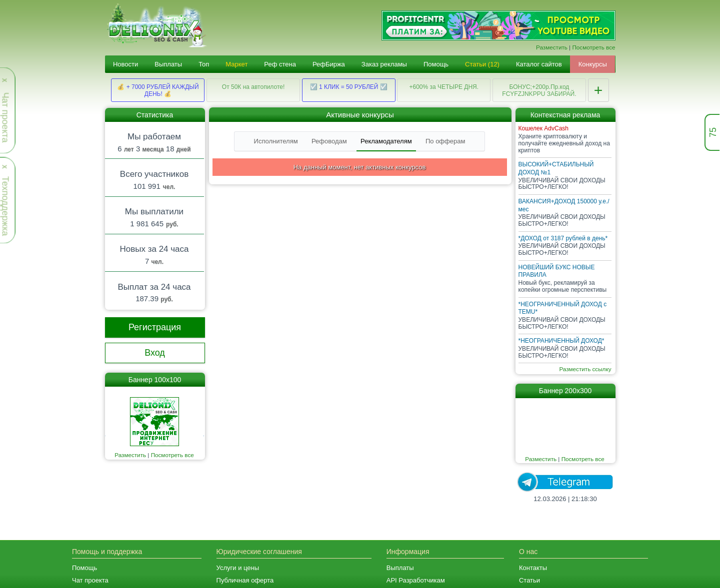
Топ (204, 64)
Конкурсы (593, 64)
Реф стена (280, 64)
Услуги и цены (238, 568)
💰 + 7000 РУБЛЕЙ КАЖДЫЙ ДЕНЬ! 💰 (158, 90)
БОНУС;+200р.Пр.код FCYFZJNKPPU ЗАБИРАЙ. (539, 90)
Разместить (552, 47)
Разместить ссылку (585, 369)
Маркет (236, 64)
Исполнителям (276, 141)
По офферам (445, 141)
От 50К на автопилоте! (253, 87)
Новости (125, 64)
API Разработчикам (416, 580)
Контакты (533, 568)
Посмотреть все (593, 47)
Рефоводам (329, 141)
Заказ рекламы (384, 64)
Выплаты (168, 64)
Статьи (529, 580)
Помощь (436, 64)
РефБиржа (329, 64)
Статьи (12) (482, 64)
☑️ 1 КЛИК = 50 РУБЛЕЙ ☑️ (349, 87)
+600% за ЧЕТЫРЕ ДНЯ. (444, 87)
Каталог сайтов (539, 64)
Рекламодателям (386, 141)
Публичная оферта (245, 580)
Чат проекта (90, 580)
